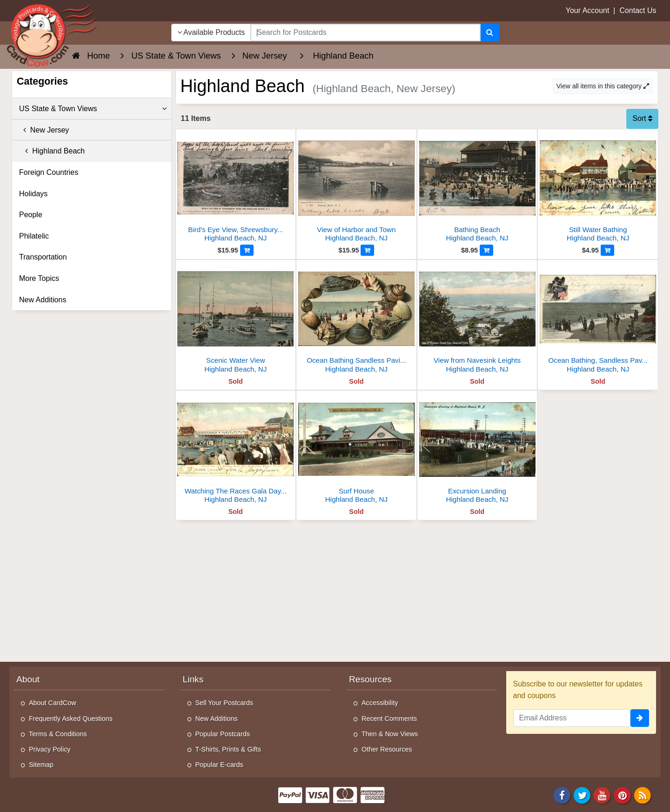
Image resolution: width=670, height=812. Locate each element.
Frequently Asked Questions (71, 719)
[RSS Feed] (643, 795)
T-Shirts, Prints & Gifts (228, 749)
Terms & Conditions (58, 734)
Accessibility (380, 703)
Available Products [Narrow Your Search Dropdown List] (211, 32)
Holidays (33, 194)
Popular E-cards (219, 765)
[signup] (640, 718)
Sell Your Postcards (224, 703)
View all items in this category (603, 86)
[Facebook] (562, 795)
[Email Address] (572, 718)
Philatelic (34, 236)
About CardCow (53, 703)
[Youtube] (603, 795)
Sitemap (41, 765)
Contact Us (638, 10)
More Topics (39, 278)
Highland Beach (52, 151)
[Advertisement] (417, 590)
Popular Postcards (223, 734)
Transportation (43, 257)
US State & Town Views (93, 109)
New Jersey (44, 130)
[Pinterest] (623, 795)
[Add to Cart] (247, 250)
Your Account (588, 10)
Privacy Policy (50, 749)
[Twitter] (582, 795)
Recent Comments (389, 719)
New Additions (43, 300)
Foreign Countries (49, 172)
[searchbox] (365, 33)
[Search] (490, 33)
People (31, 215)
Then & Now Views (390, 734)
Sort (642, 118)
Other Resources (387, 749)
